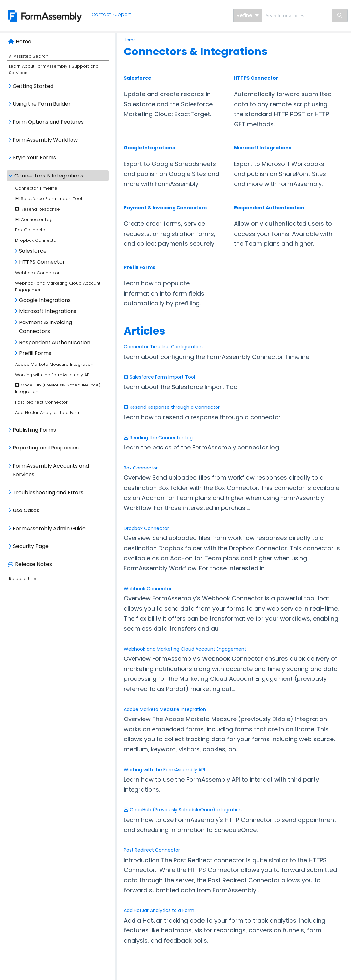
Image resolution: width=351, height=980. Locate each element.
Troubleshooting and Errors (48, 493)
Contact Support (112, 14)
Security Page (31, 546)
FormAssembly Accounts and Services (51, 470)
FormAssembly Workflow (45, 140)
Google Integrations (45, 300)
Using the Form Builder (42, 104)
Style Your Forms (34, 158)
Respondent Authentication (55, 342)
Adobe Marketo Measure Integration (54, 364)
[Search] (340, 15)
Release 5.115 (23, 579)
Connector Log (34, 220)
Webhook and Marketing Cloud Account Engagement (185, 649)
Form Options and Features (48, 122)
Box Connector (31, 230)
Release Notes (33, 564)
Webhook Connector (37, 273)
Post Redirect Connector (41, 402)
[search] (297, 15)
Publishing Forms (34, 430)
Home (23, 42)
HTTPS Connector (42, 262)
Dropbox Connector (37, 240)
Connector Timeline (36, 188)
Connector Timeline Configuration (163, 347)
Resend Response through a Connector (172, 407)
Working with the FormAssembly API (53, 375)
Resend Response (38, 209)
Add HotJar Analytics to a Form (48, 413)
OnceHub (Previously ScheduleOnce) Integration (183, 810)
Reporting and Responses (46, 448)
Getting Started (33, 86)
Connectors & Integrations (49, 176)
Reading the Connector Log (158, 438)
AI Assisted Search (29, 56)
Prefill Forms (35, 353)
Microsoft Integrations (48, 311)
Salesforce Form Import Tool (49, 199)
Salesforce (33, 251)
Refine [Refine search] (248, 15)
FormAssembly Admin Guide (49, 528)
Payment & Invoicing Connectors (45, 327)
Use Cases (26, 510)
